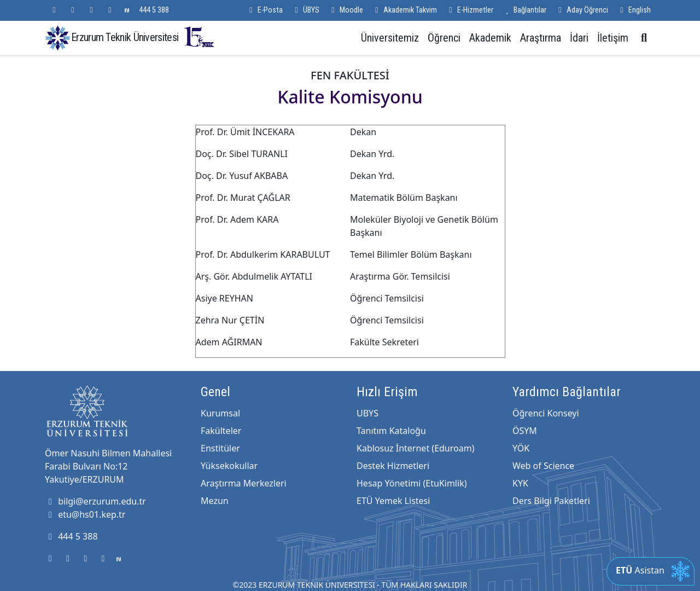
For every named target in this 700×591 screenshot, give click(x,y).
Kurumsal (220, 413)
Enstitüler (220, 448)
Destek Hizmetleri (393, 466)
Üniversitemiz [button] (390, 38)
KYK (520, 483)
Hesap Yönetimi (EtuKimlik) (412, 483)
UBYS (367, 413)
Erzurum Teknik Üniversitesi (143, 37)
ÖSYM (525, 431)
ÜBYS (305, 10)
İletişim (613, 38)
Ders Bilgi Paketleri (551, 501)
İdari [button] (579, 38)
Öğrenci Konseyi (546, 413)
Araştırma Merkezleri (244, 483)
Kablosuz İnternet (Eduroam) (415, 448)
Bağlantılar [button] (524, 10)
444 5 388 (154, 10)
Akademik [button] (490, 38)
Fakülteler (221, 431)
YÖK (521, 448)
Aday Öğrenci (582, 10)
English (634, 10)
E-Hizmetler (469, 10)
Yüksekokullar (229, 466)
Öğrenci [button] (444, 38)
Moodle (346, 10)
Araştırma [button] (541, 38)
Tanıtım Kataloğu (391, 431)
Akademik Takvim (404, 10)
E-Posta (264, 10)
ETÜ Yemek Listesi (393, 501)
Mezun (215, 501)
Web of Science (543, 466)
